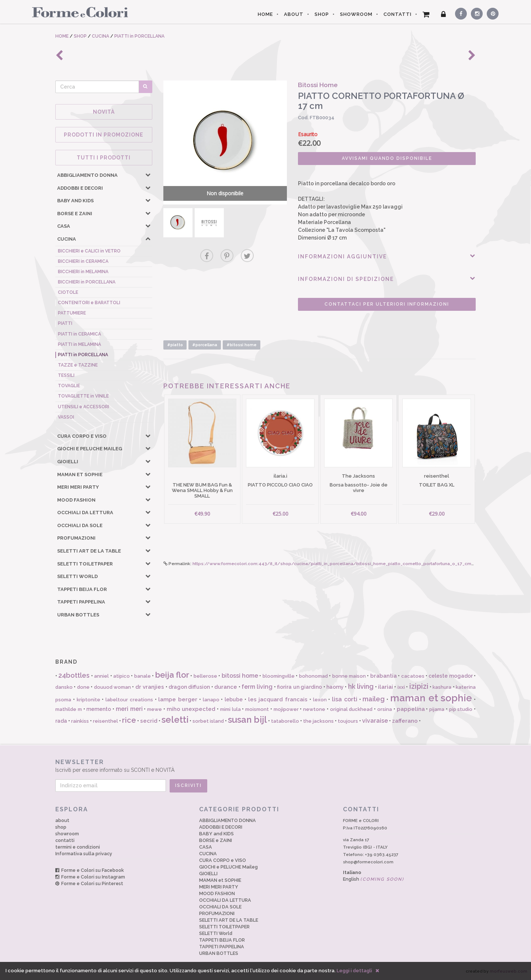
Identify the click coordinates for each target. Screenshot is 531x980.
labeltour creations (129, 700)
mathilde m (69, 709)
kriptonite (88, 700)
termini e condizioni (78, 847)
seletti (175, 720)
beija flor (172, 675)
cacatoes (413, 676)
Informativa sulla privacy (84, 854)
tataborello (285, 721)
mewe (155, 709)
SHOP (322, 14)
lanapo (211, 700)
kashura (442, 687)
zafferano (405, 721)
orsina (385, 709)
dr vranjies (150, 687)
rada (61, 721)
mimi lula (230, 709)
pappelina (411, 709)
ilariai (386, 687)
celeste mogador (450, 676)
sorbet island (208, 721)
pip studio (461, 709)
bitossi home (240, 676)
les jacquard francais (278, 699)
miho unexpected (191, 709)
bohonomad (313, 676)
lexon (320, 700)
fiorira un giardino (299, 687)
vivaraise (375, 721)
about (62, 820)
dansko (64, 687)
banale (143, 676)
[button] (148, 175)
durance (226, 687)
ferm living (257, 687)
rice (129, 720)
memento (99, 709)
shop (61, 827)
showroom (67, 834)
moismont (257, 709)
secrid (149, 721)
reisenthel (105, 721)
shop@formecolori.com (368, 862)
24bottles (74, 675)
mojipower (286, 709)
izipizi (419, 686)
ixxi (401, 687)
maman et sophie (431, 698)
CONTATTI (398, 14)
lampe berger (178, 699)
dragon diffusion (189, 687)
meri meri (129, 709)
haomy (335, 687)
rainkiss (80, 721)
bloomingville (279, 676)
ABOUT (294, 14)
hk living (361, 686)
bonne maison (349, 676)
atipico (122, 676)
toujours (348, 721)
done (83, 687)
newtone (314, 709)
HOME (265, 14)
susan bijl (247, 720)
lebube (234, 699)
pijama (437, 709)
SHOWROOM (356, 14)
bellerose (205, 676)
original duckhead (351, 709)
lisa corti (345, 699)
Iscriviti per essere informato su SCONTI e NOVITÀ (265, 766)
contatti (65, 840)
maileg (374, 699)
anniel (101, 676)
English (374, 879)
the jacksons (318, 721)
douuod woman (112, 687)
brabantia (383, 676)
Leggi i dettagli (354, 971)
